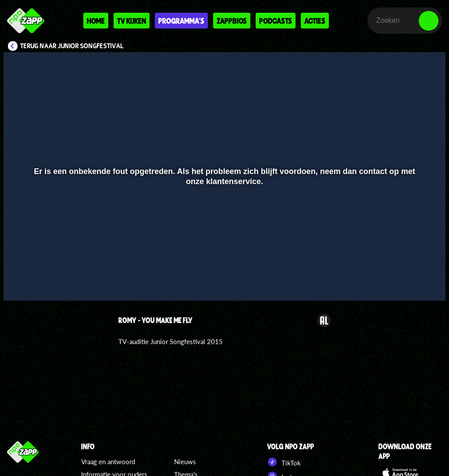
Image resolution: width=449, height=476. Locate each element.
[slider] (223, 263)
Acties (315, 21)
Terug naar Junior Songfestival (72, 46)
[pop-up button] (409, 281)
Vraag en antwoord (108, 462)
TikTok (284, 462)
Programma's (181, 21)
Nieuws (185, 462)
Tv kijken (132, 21)
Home (96, 21)
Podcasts (276, 21)
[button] (21, 281)
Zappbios (232, 21)
